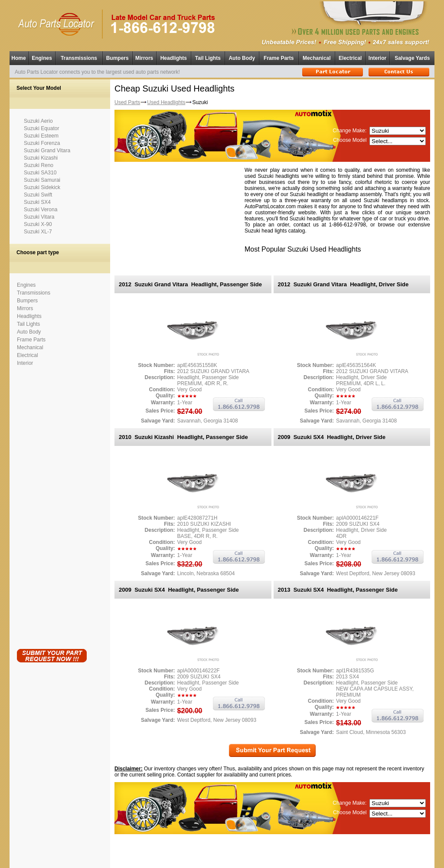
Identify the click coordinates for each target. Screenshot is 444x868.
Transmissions (79, 58)
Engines (42, 58)
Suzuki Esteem (41, 136)
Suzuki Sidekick (42, 187)
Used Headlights (166, 102)
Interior (377, 58)
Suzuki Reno (39, 165)
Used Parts (127, 102)
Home (18, 58)
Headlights (174, 58)
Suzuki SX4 (37, 202)
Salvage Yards (412, 58)
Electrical (350, 58)
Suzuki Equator (41, 128)
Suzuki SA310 (40, 173)
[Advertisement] (52, 506)
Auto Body (242, 58)
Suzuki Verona (41, 210)
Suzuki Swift (38, 195)
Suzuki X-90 (38, 224)
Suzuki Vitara (39, 217)
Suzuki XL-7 (38, 232)
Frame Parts (279, 58)
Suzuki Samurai (42, 180)
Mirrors (144, 58)
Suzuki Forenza (42, 143)
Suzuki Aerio (38, 121)
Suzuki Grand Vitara (47, 151)
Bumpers (118, 58)
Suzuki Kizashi (41, 158)
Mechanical (317, 58)
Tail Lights (208, 58)
